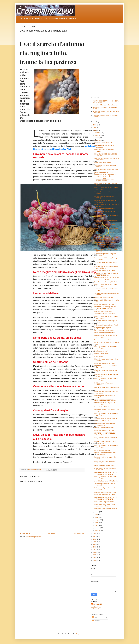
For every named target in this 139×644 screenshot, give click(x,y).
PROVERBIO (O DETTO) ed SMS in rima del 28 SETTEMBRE (105, 243)
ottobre (97, 138)
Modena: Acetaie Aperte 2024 (103, 311)
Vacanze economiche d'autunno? (104, 340)
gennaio (97, 531)
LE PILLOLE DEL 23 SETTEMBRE (105, 430)
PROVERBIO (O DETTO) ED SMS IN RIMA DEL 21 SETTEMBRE (106, 473)
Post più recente (25, 533)
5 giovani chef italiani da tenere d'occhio (106, 325)
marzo (97, 525)
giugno (97, 517)
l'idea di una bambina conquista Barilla (106, 282)
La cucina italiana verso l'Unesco (104, 428)
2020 (95, 542)
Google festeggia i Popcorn (103, 328)
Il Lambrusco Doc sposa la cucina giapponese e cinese (105, 505)
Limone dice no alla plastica (103, 163)
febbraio (97, 528)
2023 (95, 534)
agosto (97, 512)
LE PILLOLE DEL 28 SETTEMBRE (105, 271)
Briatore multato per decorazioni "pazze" (106, 170)
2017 (95, 550)
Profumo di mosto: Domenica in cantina (106, 237)
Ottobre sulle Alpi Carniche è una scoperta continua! (104, 180)
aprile (97, 523)
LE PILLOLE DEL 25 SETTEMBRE (105, 363)
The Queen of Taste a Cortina (103, 421)
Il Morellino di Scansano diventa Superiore (106, 105)
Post (95, 617)
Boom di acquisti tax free (102, 354)
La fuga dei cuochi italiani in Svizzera (106, 509)
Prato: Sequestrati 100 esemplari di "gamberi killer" (105, 201)
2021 (95, 539)
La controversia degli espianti (103, 143)
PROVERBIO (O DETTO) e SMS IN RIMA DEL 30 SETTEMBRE (105, 176)
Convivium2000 (98, 604)
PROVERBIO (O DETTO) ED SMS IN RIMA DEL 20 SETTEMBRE (106, 498)
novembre (98, 135)
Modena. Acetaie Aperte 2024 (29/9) (105, 492)
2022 (95, 537)
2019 (95, 544)
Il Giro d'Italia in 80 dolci (102, 407)
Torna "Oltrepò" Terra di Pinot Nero (105, 314)
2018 (95, 547)
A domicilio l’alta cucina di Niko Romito (106, 481)
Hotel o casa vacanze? (101, 351)
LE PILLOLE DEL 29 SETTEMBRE (105, 240)
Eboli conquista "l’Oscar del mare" (105, 330)
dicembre (98, 133)
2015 (95, 555)
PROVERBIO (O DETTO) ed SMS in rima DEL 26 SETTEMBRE (105, 308)
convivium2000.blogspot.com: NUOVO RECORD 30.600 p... (106, 274)
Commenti (96, 621)
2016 (95, 552)
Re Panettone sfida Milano (102, 450)
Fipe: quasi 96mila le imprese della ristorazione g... (105, 424)
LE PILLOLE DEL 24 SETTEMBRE (105, 400)
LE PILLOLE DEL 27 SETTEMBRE (105, 304)
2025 (95, 128)
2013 (95, 560)
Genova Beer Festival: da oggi (103, 297)
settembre (98, 141)
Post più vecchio (79, 533)
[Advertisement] (105, 60)
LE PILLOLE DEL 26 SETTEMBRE (105, 333)
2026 (95, 125)
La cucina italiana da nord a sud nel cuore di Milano (105, 454)
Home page (52, 533)
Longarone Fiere (99, 356)
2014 (95, 558)
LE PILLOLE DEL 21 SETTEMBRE (105, 495)
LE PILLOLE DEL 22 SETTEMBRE (105, 466)
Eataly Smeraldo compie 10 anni (104, 247)
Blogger (78, 634)
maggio (97, 520)
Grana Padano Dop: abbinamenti (104, 502)
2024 (95, 130)
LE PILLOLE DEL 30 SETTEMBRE (105, 209)
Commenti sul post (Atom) (34, 537)
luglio (96, 515)
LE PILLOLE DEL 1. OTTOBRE (104, 172)
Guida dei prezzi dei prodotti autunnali (106, 418)
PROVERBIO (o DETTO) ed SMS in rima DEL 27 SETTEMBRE (107, 278)
